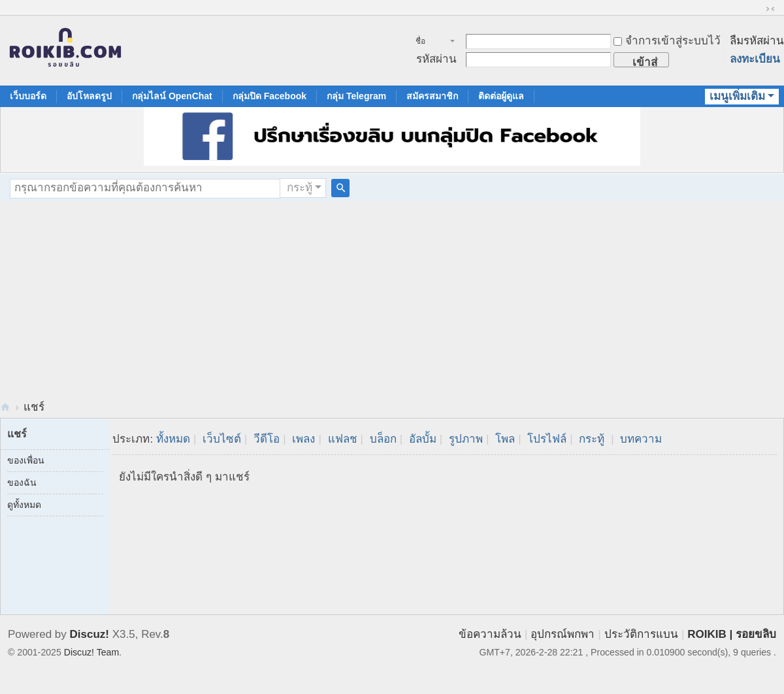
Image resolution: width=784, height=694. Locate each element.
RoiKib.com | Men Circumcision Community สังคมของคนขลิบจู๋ (5, 407)
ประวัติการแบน (641, 634)
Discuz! (90, 634)
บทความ (641, 439)
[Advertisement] (392, 300)
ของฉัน (22, 482)
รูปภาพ (466, 439)
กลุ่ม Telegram (356, 96)
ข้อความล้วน (490, 634)
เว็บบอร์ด (28, 96)
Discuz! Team (91, 652)
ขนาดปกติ (770, 9)
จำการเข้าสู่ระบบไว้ (667, 41)
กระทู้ (300, 188)
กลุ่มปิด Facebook (269, 96)
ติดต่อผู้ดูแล (501, 96)
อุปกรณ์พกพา (563, 634)
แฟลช (343, 439)
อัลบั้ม (423, 439)
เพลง (303, 439)
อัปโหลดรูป (89, 96)
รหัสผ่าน (436, 59)
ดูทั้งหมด (24, 505)
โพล (505, 439)
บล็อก (383, 439)
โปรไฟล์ (547, 439)
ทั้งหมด (173, 439)
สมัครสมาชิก (432, 96)
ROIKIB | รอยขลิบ (732, 634)
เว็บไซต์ (222, 439)
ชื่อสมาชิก (428, 42)
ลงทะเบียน (755, 59)
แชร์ (34, 407)
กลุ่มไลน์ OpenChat (172, 96)
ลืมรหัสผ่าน (757, 41)
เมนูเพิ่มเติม (737, 96)
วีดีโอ (267, 439)
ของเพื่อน (26, 460)
